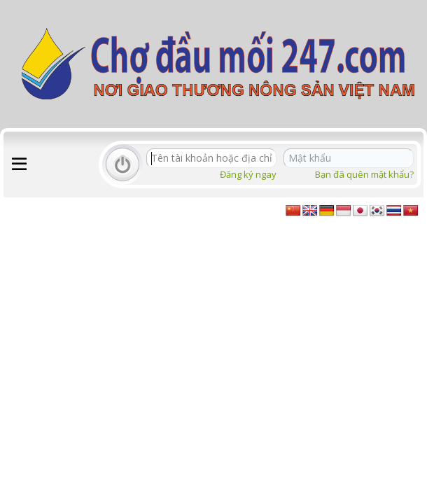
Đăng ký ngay (248, 174)
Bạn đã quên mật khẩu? (364, 174)
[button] (19, 164)
